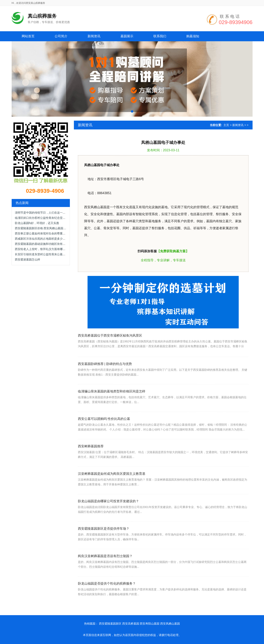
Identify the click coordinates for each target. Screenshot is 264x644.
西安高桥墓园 (131, 624)
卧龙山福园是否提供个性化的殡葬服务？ (107, 598)
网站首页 (28, 36)
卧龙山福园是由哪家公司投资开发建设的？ (108, 516)
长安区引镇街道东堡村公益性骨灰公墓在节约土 (44, 254)
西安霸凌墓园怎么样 (28, 259)
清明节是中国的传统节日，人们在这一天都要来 (44, 213)
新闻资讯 (238, 125)
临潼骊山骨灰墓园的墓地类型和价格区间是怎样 (112, 406)
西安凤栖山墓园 (170, 624)
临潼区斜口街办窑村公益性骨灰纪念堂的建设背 (44, 218)
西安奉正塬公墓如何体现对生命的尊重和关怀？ (44, 233)
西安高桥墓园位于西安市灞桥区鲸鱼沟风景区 (110, 347)
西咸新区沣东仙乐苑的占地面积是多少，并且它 (44, 239)
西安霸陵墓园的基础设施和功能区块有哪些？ (43, 244)
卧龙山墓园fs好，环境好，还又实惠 (37, 223)
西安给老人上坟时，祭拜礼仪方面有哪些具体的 (44, 249)
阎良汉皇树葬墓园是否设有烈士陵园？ (105, 571)
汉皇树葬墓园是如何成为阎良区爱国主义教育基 (112, 489)
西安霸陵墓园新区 (110, 624)
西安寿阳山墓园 (150, 624)
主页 (226, 125)
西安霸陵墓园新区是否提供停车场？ (104, 544)
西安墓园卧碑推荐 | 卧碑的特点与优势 (105, 379)
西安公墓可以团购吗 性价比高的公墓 (104, 434)
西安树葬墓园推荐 (91, 461)
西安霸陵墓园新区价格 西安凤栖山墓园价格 (42, 228)
